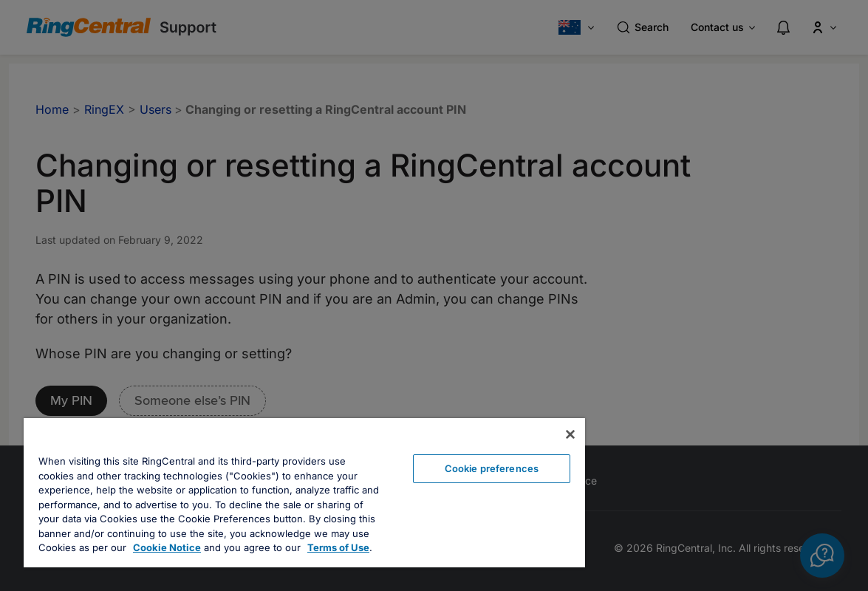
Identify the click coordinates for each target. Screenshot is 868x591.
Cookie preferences (492, 468)
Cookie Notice (167, 547)
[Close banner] (570, 434)
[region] (304, 493)
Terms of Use (338, 547)
